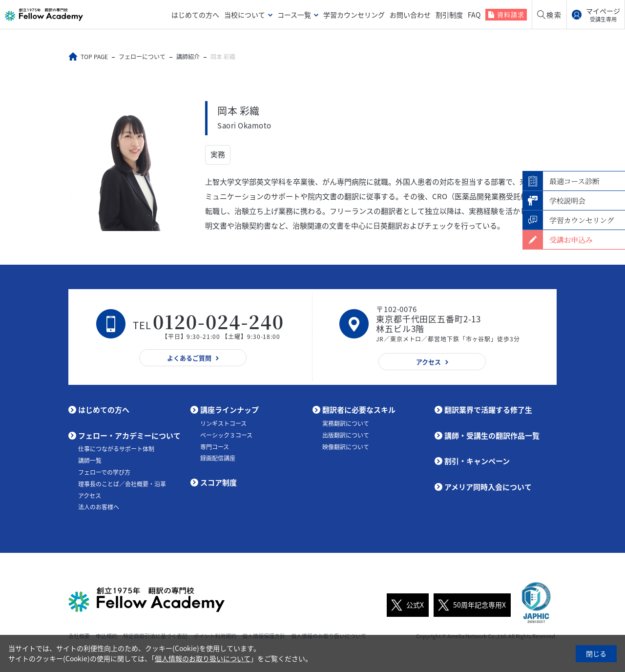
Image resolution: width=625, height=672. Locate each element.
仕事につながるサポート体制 (116, 449)
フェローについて (142, 57)
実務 (218, 154)
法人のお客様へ (99, 507)
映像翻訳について (346, 446)
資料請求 (511, 14)
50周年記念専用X (470, 605)
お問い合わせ (410, 15)
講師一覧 (90, 461)
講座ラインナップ (229, 410)
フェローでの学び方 (104, 472)
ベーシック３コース (226, 435)
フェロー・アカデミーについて (129, 435)
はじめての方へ (195, 15)
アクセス (90, 495)
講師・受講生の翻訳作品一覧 (492, 435)
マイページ (603, 15)
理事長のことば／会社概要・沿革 (122, 483)
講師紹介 (188, 57)
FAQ (474, 15)
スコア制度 (219, 482)
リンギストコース (223, 423)
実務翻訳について (346, 423)
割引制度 (449, 15)
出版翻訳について (346, 435)
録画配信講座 (218, 458)
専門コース (215, 446)
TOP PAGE (94, 57)
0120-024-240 (219, 321)
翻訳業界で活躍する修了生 (488, 410)
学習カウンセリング (354, 15)
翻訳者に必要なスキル (359, 410)
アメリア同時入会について (488, 486)
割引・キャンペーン (477, 461)
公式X (405, 605)
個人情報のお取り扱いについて (203, 658)
